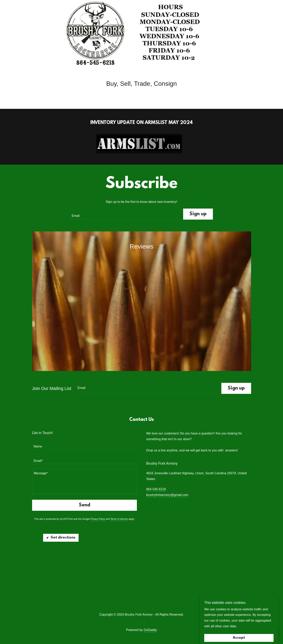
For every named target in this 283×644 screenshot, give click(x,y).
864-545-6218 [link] (156, 489)
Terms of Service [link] (119, 519)
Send (84, 505)
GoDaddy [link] (150, 630)
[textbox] (124, 214)
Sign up (198, 214)
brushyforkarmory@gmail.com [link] (167, 495)
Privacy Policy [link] (98, 519)
